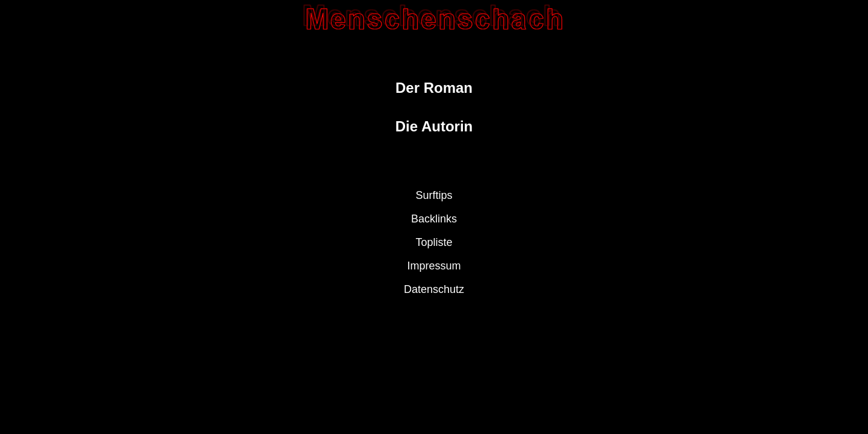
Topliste (434, 242)
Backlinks (434, 219)
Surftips (434, 195)
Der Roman (434, 88)
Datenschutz (434, 289)
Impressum (434, 266)
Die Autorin (434, 126)
